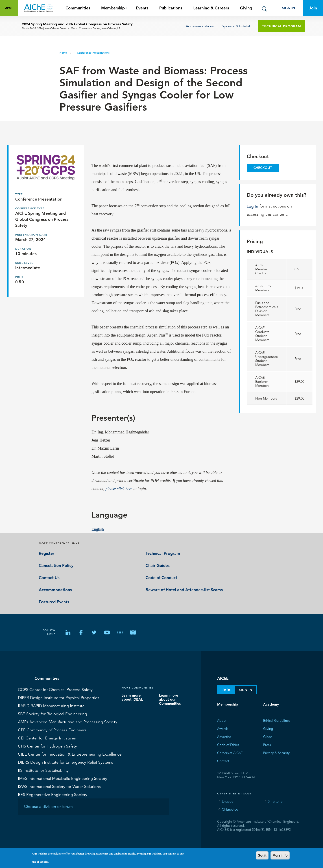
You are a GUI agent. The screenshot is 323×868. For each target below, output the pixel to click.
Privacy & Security (276, 753)
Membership (228, 704)
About (222, 720)
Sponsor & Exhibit (236, 26)
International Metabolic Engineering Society (63, 778)
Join (313, 8)
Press (267, 745)
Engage (228, 801)
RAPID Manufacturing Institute (51, 706)
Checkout (263, 168)
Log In (252, 206)
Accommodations (200, 26)
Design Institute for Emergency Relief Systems (65, 762)
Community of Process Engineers (52, 730)
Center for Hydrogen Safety (47, 746)
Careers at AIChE (230, 753)
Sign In (289, 8)
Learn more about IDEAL (132, 697)
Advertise (224, 737)
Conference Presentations (93, 52)
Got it (262, 855)
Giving (246, 8)
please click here (119, 489)
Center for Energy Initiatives (47, 738)
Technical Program (282, 26)
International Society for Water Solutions (59, 786)
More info (280, 855)
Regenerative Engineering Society (53, 794)
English (98, 529)
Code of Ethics (228, 745)
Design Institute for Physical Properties (59, 697)
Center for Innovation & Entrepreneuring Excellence (70, 754)
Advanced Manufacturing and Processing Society (68, 722)
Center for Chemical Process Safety (55, 689)
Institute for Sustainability (43, 770)
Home (63, 52)
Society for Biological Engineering (52, 714)
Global (268, 737)
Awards (223, 729)
